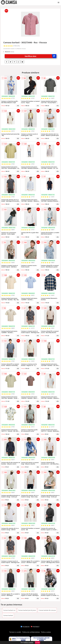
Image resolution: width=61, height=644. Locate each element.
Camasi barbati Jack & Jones (27, 610)
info (18, 105)
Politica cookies (46, 632)
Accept (37, 642)
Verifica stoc (41, 56)
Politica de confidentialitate (31, 632)
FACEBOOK (25, 627)
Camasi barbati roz (9, 610)
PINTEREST (35, 627)
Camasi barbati (8, 615)
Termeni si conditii (15, 632)
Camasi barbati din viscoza (47, 610)
